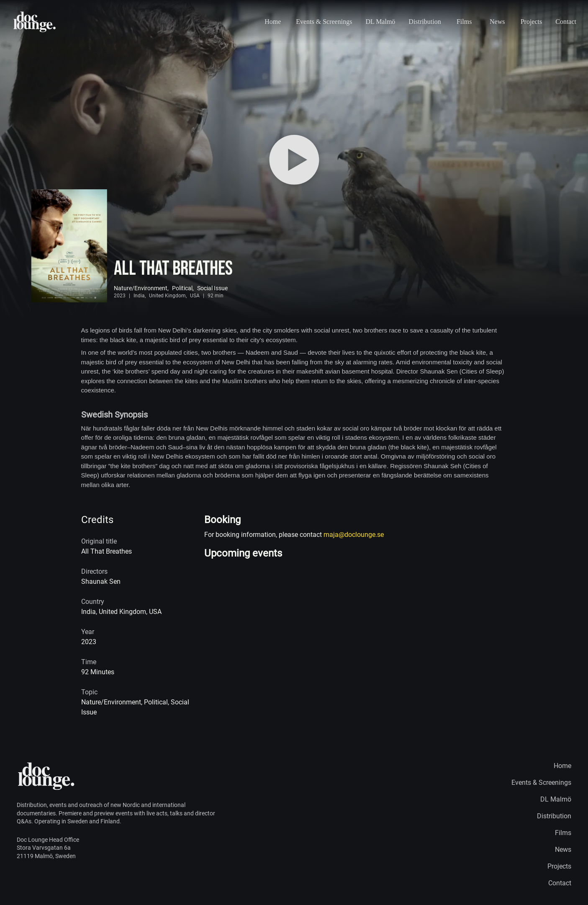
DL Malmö (380, 22)
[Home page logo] (35, 22)
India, (140, 296)
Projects (532, 22)
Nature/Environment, (141, 288)
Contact (566, 22)
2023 (120, 296)
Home (273, 22)
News (497, 22)
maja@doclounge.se (354, 535)
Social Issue (212, 288)
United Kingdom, (168, 296)
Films (464, 22)
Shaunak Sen (101, 581)
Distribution (425, 22)
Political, (183, 288)
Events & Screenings (324, 22)
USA (195, 296)
